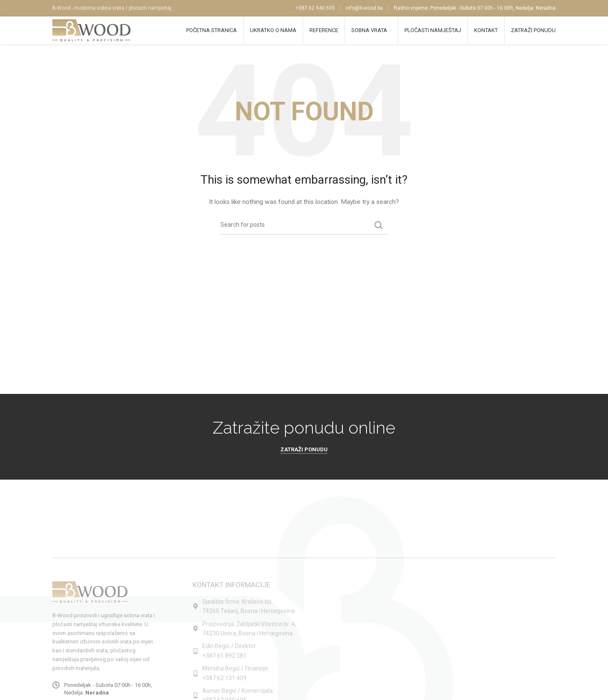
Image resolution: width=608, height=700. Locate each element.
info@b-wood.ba (364, 8)
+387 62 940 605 (315, 8)
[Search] (304, 232)
